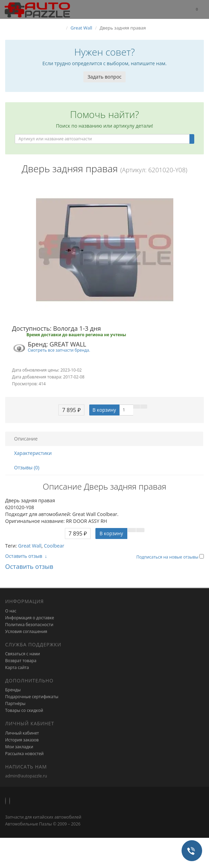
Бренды (13, 690)
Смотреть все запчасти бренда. (59, 350)
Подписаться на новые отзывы (168, 557)
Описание (26, 439)
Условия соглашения (26, 631)
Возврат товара (21, 661)
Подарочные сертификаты (32, 697)
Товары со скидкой (24, 710)
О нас (11, 611)
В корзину (104, 410)
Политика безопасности (29, 625)
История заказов (22, 740)
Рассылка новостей (24, 754)
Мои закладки (19, 747)
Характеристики (33, 453)
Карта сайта (17, 667)
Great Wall (30, 546)
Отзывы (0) (27, 467)
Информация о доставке (30, 618)
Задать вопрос (105, 77)
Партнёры (15, 703)
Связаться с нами (22, 654)
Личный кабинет (22, 733)
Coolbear (54, 546)
